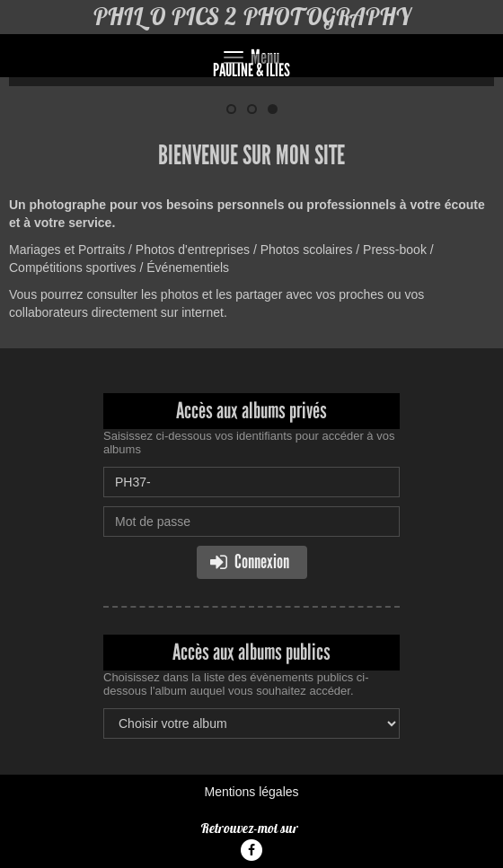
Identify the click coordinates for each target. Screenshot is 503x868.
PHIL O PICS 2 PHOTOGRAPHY (251, 17)
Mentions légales (251, 792)
